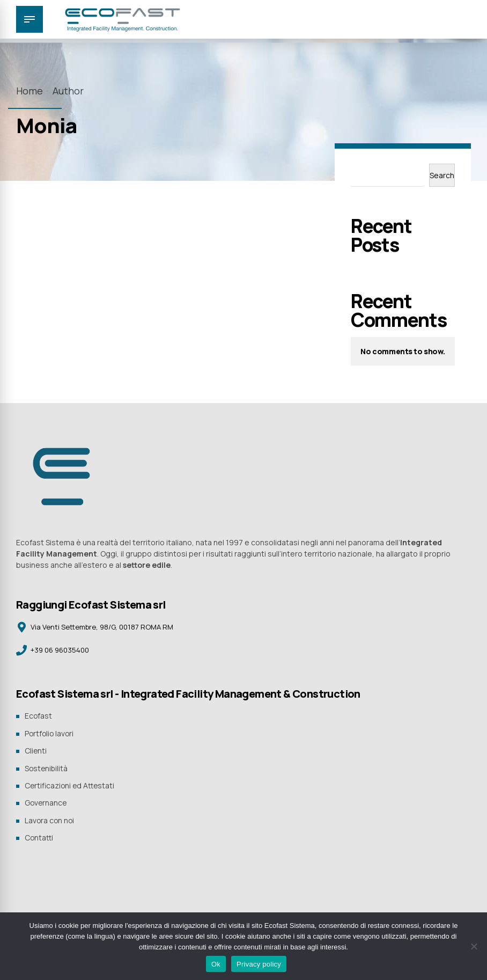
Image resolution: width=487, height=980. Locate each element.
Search (442, 175)
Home (29, 91)
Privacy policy (259, 964)
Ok (216, 964)
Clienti (36, 750)
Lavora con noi (50, 818)
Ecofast (39, 716)
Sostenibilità (47, 767)
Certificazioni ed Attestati (71, 784)
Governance (46, 801)
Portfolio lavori (50, 733)
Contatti (39, 835)
